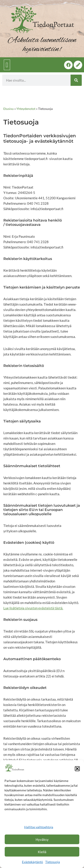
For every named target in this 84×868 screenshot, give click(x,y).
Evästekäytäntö (32, 862)
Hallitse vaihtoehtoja (39, 827)
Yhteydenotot (26, 109)
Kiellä (42, 852)
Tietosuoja (53, 862)
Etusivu (9, 109)
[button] (77, 769)
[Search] (76, 80)
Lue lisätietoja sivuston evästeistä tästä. (33, 608)
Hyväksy (42, 839)
